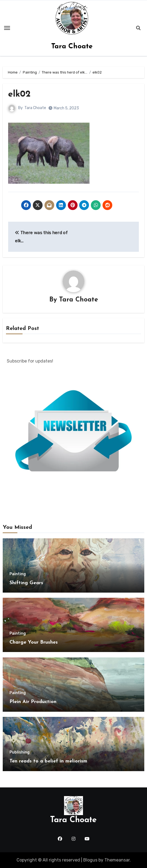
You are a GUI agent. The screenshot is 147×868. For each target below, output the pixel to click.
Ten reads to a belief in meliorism (48, 761)
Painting (18, 574)
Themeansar (117, 860)
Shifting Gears (26, 583)
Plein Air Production (33, 702)
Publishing (20, 752)
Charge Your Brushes (34, 642)
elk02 (19, 94)
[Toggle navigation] (7, 28)
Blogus (90, 860)
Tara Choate (72, 47)
